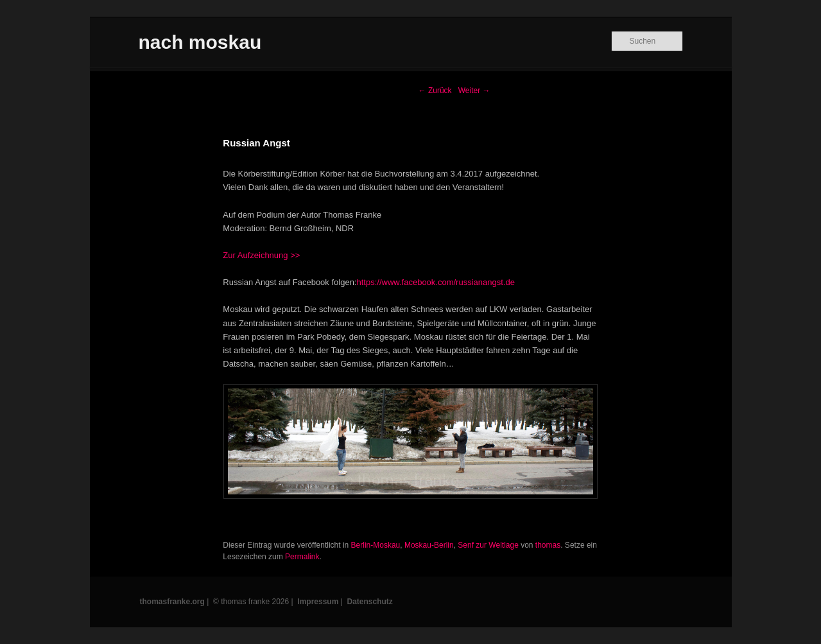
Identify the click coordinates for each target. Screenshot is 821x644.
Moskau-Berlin (429, 545)
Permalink (302, 557)
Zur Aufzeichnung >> (261, 255)
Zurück (435, 91)
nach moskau (200, 42)
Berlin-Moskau (376, 545)
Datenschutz (370, 602)
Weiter (474, 91)
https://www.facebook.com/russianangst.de (436, 282)
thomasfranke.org (172, 602)
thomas (548, 545)
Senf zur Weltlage (488, 545)
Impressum (318, 602)
